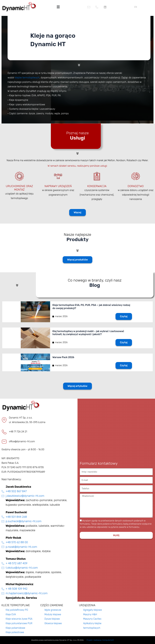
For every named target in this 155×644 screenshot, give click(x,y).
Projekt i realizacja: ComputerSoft (100, 640)
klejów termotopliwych (27, 78)
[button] (58, 7)
